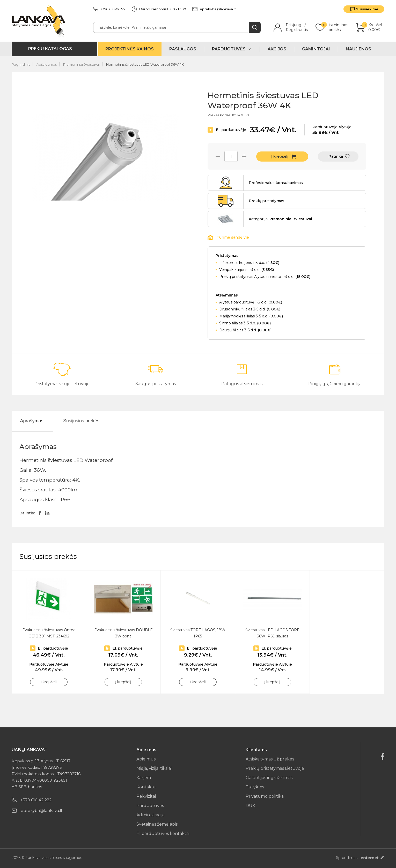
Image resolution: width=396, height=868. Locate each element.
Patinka (336, 156)
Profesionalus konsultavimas (276, 183)
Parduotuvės (150, 806)
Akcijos (277, 49)
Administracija (151, 815)
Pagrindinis (21, 64)
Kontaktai (146, 787)
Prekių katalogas (50, 49)
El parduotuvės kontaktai (163, 833)
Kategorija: (280, 219)
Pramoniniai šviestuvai (81, 64)
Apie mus (146, 759)
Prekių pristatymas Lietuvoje (275, 768)
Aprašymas (32, 421)
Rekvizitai (146, 796)
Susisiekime (367, 9)
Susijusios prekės (81, 421)
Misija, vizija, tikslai (154, 768)
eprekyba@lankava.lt (214, 9)
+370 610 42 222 (109, 9)
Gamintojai (316, 49)
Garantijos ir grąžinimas (269, 778)
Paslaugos (183, 49)
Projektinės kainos (130, 49)
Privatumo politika (265, 796)
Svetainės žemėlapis (157, 824)
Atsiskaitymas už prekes (270, 759)
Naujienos (358, 49)
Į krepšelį (280, 156)
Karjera (144, 778)
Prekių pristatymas (266, 201)
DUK (250, 806)
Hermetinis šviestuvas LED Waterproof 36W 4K (145, 64)
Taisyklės (255, 787)
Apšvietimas (47, 64)
